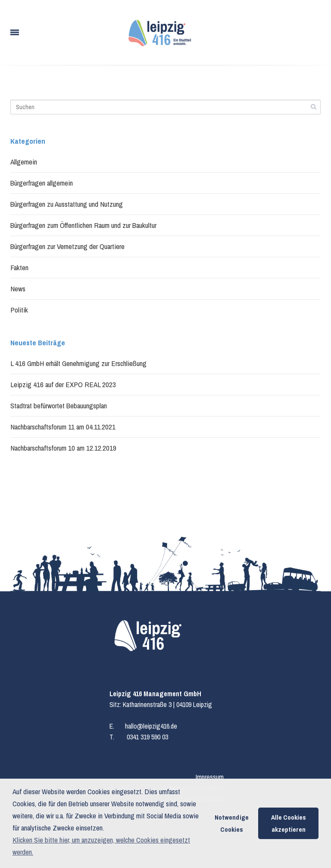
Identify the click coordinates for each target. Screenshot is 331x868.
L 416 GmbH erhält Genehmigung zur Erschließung (78, 363)
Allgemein (24, 162)
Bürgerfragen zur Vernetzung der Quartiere (67, 246)
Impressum (210, 777)
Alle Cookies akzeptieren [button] (289, 823)
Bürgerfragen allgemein (42, 183)
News (18, 289)
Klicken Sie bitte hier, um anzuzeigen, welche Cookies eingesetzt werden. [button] (101, 846)
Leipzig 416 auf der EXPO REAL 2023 (63, 384)
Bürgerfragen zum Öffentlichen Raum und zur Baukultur (83, 225)
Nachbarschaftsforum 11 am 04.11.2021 (63, 427)
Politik (19, 310)
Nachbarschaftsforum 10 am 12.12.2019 (63, 448)
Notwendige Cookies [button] (232, 823)
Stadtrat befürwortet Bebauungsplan (59, 406)
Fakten (19, 267)
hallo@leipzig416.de (151, 726)
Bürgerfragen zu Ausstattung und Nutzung (67, 204)
